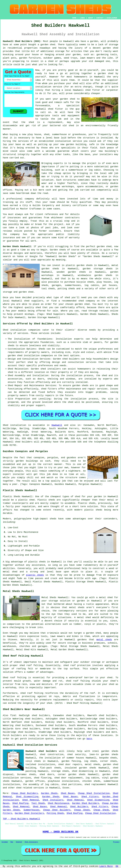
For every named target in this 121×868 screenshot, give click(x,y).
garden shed (104, 246)
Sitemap (5, 842)
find (13, 715)
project (59, 224)
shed (50, 109)
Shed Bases (68, 793)
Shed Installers (53, 800)
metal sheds (104, 640)
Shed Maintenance (58, 803)
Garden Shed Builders (86, 803)
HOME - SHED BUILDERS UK (61, 832)
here (89, 739)
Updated (19, 842)
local (68, 90)
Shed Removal (31, 800)
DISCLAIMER (112, 18)
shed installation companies (35, 356)
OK (117, 866)
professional (15, 199)
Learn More (106, 866)
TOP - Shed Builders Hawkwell (21, 819)
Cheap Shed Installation (94, 793)
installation (63, 141)
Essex (66, 788)
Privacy (116, 842)
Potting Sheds (55, 813)
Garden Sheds (49, 793)
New (12, 842)
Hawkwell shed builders (41, 751)
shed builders (24, 442)
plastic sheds (35, 575)
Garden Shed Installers (29, 813)
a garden (93, 41)
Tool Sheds (38, 803)
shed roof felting (32, 693)
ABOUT (91, 18)
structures (70, 180)
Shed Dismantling (27, 797)
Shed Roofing (20, 803)
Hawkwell (57, 425)
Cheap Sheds (82, 810)
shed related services (30, 788)
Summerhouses (31, 810)
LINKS (82, 18)
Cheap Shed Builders (25, 793)
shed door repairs (70, 764)
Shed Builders (79, 807)
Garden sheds (58, 250)
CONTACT (100, 18)
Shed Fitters (90, 797)
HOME (74, 18)
